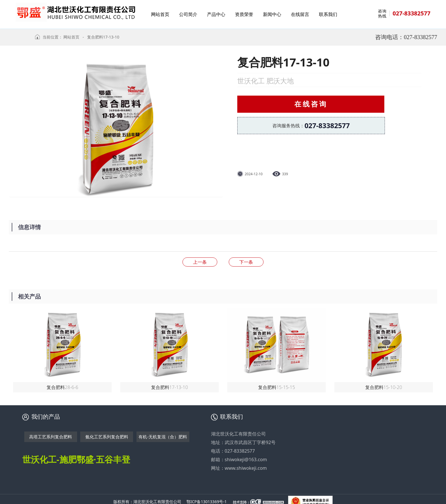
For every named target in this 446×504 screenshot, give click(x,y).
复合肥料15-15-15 (246, 262)
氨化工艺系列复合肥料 (107, 437)
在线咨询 (311, 104)
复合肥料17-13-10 (103, 37)
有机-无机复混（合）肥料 (163, 437)
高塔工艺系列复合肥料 (51, 437)
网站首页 (71, 37)
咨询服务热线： (311, 125)
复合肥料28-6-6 (200, 262)
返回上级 (20, 40)
